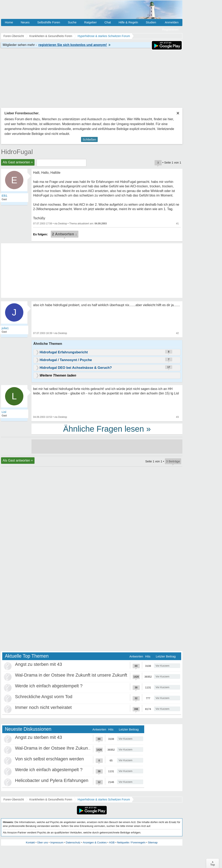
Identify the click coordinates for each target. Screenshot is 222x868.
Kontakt (30, 842)
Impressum (57, 842)
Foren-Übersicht (14, 799)
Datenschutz (73, 842)
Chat (108, 22)
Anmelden (172, 22)
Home (9, 22)
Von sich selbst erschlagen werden (49, 759)
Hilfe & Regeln (128, 22)
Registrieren (170, 29)
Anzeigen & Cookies (95, 842)
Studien (151, 22)
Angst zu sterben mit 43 (38, 664)
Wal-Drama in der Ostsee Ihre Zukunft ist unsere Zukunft (71, 675)
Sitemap (153, 842)
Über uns (43, 842)
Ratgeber (90, 22)
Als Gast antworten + (18, 162)
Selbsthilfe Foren (49, 22)
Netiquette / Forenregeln (131, 842)
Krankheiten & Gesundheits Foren (51, 799)
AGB (112, 842)
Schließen (89, 139)
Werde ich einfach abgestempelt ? (49, 686)
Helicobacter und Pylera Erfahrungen (52, 780)
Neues (25, 22)
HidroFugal (17, 152)
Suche (72, 22)
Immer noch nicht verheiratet (43, 707)
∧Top (213, 863)
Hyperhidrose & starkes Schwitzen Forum (104, 799)
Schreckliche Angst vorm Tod (44, 697)
